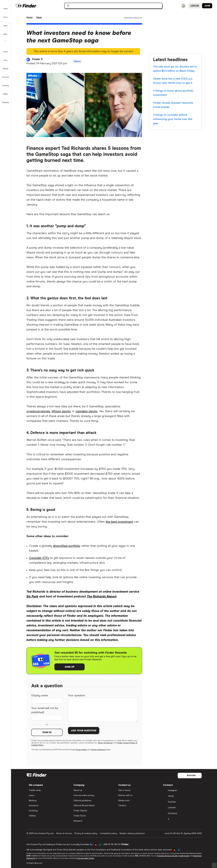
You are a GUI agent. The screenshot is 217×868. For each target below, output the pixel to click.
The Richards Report (102, 597)
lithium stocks (61, 411)
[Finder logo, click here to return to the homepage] (32, 6)
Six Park (32, 597)
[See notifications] (183, 6)
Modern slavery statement (132, 833)
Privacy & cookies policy (86, 833)
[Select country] (190, 776)
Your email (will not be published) (45, 710)
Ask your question (84, 731)
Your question (77, 696)
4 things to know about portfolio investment (173, 93)
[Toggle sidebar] (11, 21)
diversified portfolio (67, 546)
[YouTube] (181, 802)
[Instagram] (181, 791)
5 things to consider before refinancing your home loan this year (173, 119)
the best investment (119, 522)
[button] (6, 7)
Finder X (37, 59)
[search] (115, 6)
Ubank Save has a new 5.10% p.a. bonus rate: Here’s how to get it (173, 81)
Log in (195, 6)
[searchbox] (113, 6)
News (39, 17)
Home (29, 17)
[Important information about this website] (133, 17)
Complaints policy (108, 833)
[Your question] (103, 710)
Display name (40, 696)
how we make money (86, 858)
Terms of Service (98, 750)
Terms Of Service (105, 743)
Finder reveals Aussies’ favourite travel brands (173, 105)
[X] (181, 819)
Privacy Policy (82, 750)
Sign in (47, 732)
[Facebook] (181, 814)
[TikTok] (181, 796)
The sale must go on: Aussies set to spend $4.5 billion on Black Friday (175, 69)
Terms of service (64, 833)
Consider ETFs (39, 558)
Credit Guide (184, 856)
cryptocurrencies (38, 411)
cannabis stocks (87, 411)
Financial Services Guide (167, 856)
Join (207, 6)
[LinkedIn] (181, 808)
